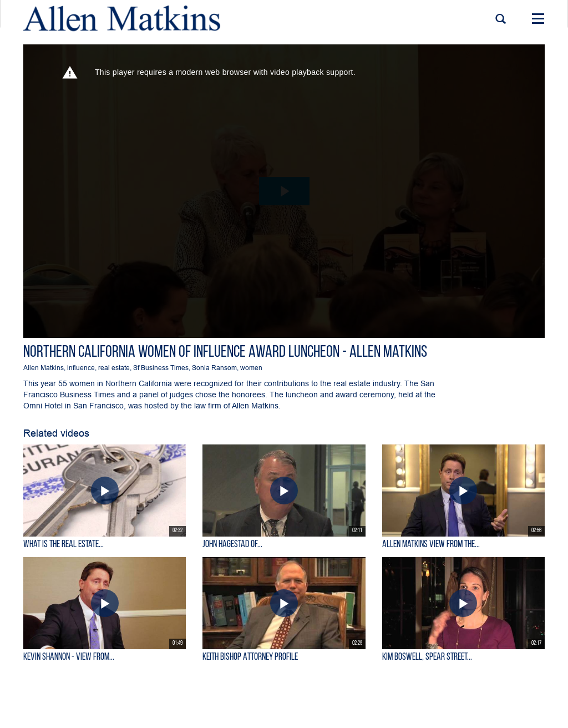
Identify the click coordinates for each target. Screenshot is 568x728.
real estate (114, 368)
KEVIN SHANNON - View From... (69, 657)
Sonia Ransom (214, 368)
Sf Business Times (161, 368)
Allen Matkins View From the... (431, 545)
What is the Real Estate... (64, 545)
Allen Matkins (44, 368)
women (251, 368)
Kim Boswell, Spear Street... (427, 657)
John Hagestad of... (232, 545)
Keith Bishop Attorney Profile (250, 657)
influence (81, 368)
